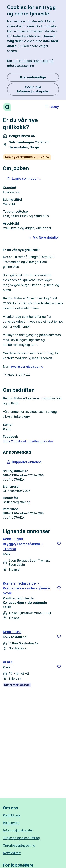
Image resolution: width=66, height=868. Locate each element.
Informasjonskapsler (18, 830)
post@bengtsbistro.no (27, 367)
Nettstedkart (12, 853)
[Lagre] (59, 544)
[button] (24, 462)
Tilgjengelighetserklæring (21, 838)
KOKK (8, 662)
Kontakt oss (11, 815)
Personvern (11, 823)
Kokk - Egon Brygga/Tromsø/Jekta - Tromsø (23, 544)
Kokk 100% (12, 632)
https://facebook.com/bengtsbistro (28, 441)
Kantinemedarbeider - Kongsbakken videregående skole (27, 588)
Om (19, 845)
